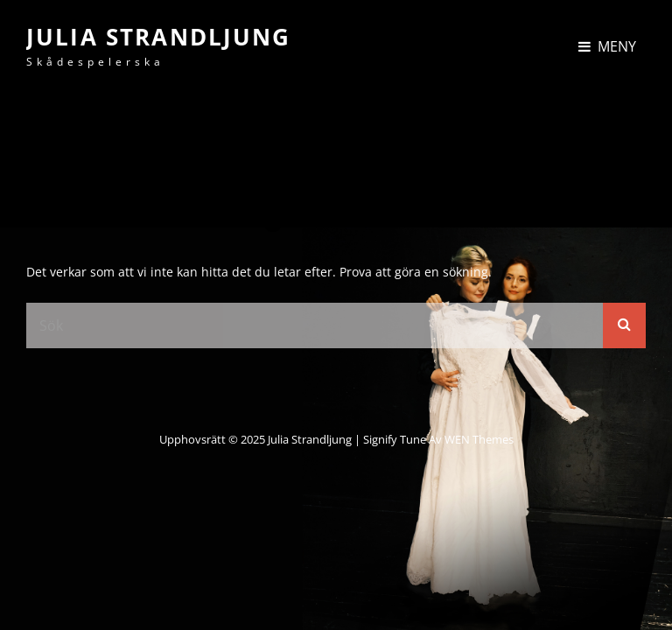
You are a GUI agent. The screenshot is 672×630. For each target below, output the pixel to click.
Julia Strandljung (159, 37)
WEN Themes (479, 439)
